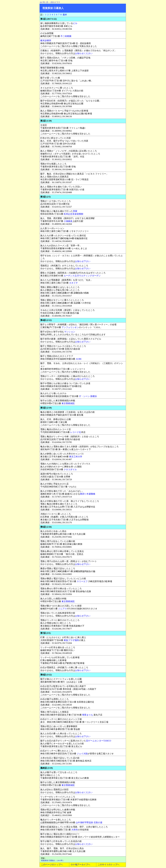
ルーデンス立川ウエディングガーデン (82, 276)
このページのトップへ (52, 865)
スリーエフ (82, 581)
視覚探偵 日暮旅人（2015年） (53, 861)
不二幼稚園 (66, 36)
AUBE (79, 359)
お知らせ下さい (83, 261)
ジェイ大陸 (82, 754)
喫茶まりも (88, 715)
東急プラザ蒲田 (71, 640)
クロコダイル (70, 469)
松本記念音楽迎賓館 (73, 214)
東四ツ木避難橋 (88, 494)
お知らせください (84, 53)
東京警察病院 (68, 403)
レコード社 (76, 432)
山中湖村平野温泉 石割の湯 (89, 822)
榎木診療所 (46, 40)
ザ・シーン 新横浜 (88, 396)
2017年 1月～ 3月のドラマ (50, 2)
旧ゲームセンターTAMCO (99, 741)
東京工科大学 (76, 457)
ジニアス (62, 609)
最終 (65, 15)
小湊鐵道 (68, 221)
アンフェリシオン (70, 327)
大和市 (75, 830)
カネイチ (73, 283)
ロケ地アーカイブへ (80, 865)
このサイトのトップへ (109, 865)
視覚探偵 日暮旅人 (53, 8)
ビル (75, 23)
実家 (75, 211)
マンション (70, 332)
